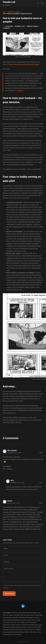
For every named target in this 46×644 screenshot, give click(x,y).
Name (6, 548)
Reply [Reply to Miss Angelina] (41, 453)
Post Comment (9, 594)
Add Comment (9, 569)
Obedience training (32, 26)
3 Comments (6, 28)
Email (6, 555)
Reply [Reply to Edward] (41, 503)
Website (7, 562)
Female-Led (9, 2)
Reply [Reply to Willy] (41, 483)
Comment (20, 90)
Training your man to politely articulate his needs (23, 64)
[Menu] (42, 3)
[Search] (38, 3)
